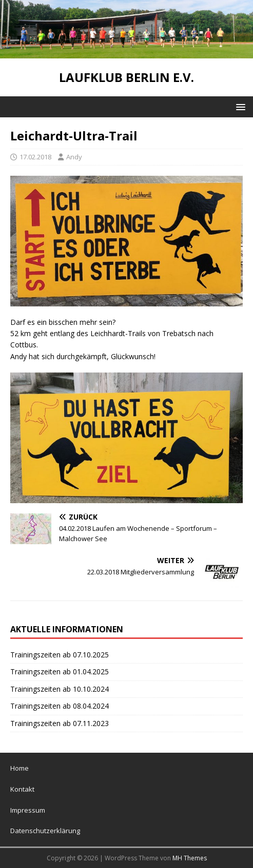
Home (20, 768)
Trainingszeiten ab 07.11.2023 (60, 723)
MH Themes (190, 858)
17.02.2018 (35, 157)
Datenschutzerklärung (45, 831)
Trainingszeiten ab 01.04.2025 (60, 671)
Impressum (28, 810)
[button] (239, 106)
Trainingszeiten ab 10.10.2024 (60, 689)
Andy (74, 157)
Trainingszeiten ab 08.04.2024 (60, 706)
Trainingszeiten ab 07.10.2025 (60, 655)
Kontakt (22, 789)
